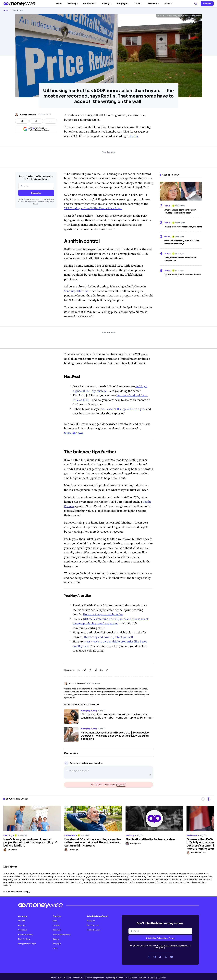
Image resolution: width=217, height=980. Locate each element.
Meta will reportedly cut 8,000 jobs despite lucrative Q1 (182, 242)
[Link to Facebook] (155, 957)
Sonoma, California (76, 291)
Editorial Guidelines (26, 934)
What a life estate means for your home (183, 227)
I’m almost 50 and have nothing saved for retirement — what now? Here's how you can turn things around (93, 842)
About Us (22, 921)
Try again (121, 785)
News (59, 3)
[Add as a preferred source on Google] (36, 129)
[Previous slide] (203, 799)
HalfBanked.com (94, 930)
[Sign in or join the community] (207, 4)
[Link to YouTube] (172, 957)
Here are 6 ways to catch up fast (103, 614)
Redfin (134, 136)
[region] (108, 830)
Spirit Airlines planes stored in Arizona (183, 274)
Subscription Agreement (34, 201)
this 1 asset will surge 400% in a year (122, 409)
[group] (108, 830)
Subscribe (36, 193)
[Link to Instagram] (149, 957)
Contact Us (23, 930)
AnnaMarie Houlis (198, 853)
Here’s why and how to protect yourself (108, 637)
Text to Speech (131, 978)
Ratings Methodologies (27, 944)
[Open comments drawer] (22, 121)
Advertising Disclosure (115, 978)
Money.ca (91, 921)
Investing (72, 3)
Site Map (142, 978)
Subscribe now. (74, 433)
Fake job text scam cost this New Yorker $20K (181, 259)
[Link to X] (166, 957)
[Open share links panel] (36, 121)
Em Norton (12, 850)
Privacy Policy (160, 948)
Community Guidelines (157, 978)
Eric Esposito (135, 843)
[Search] (196, 4)
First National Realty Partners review (150, 839)
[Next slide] (209, 799)
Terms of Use (163, 945)
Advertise (22, 925)
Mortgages (123, 3)
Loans (139, 3)
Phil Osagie (73, 850)
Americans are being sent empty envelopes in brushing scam (180, 211)
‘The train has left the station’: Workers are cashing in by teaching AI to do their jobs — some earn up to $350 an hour (117, 716)
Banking (107, 3)
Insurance (153, 3)
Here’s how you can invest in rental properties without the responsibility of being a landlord (30, 842)
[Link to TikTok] (160, 957)
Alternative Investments (62, 934)
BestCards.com (93, 925)
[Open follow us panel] (50, 121)
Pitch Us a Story (24, 939)
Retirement (90, 3)
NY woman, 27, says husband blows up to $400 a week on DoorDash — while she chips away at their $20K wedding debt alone (116, 736)
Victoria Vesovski (28, 115)
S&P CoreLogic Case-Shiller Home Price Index (93, 208)
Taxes (168, 3)
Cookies (67, 978)
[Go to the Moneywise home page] (19, 4)
